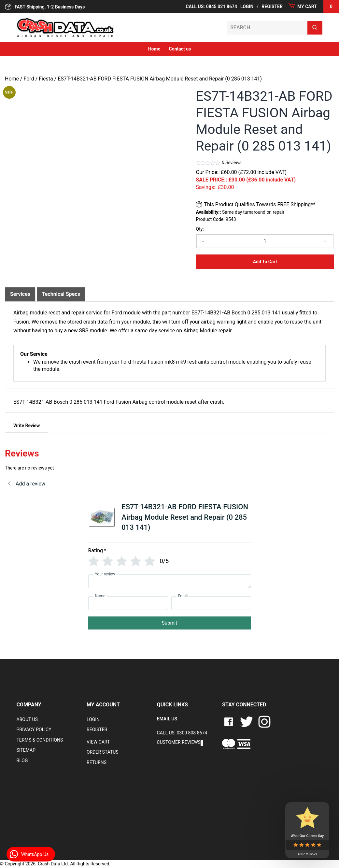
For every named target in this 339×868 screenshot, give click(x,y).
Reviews (232, 163)
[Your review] (170, 581)
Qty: (200, 229)
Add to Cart (265, 262)
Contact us (180, 49)
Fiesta (46, 79)
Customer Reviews (179, 742)
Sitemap (26, 750)
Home (154, 49)
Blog (22, 760)
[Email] (211, 603)
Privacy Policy (34, 730)
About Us (27, 719)
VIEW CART (98, 742)
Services (20, 294)
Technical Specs (61, 294)
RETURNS (97, 762)
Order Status (103, 752)
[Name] (128, 603)
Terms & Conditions (40, 740)
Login (93, 719)
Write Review (27, 426)
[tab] (20, 294)
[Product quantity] (265, 241)
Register (97, 730)
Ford (29, 79)
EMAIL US (167, 719)
